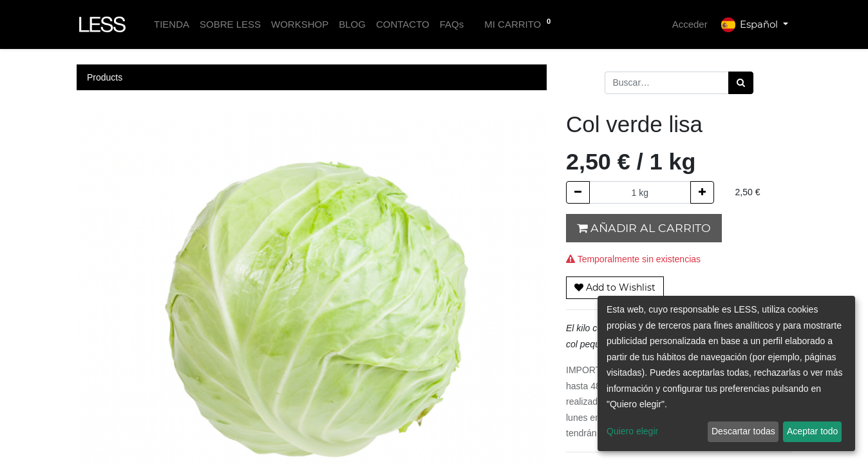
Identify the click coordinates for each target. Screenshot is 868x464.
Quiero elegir (632, 431)
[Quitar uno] (578, 192)
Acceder (690, 24)
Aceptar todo (812, 431)
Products (105, 77)
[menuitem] (172, 25)
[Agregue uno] (702, 192)
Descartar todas (743, 431)
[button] (615, 288)
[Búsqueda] (741, 83)
